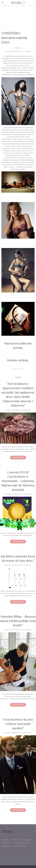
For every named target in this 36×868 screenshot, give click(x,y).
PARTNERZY (27, 840)
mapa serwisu (20, 846)
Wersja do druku (18, 369)
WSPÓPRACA (6, 840)
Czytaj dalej (18, 457)
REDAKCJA (5, 843)
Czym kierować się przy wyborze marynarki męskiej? (18, 724)
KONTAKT (17, 840)
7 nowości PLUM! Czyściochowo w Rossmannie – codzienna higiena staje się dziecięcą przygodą (18, 481)
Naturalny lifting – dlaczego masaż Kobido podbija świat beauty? (18, 621)
